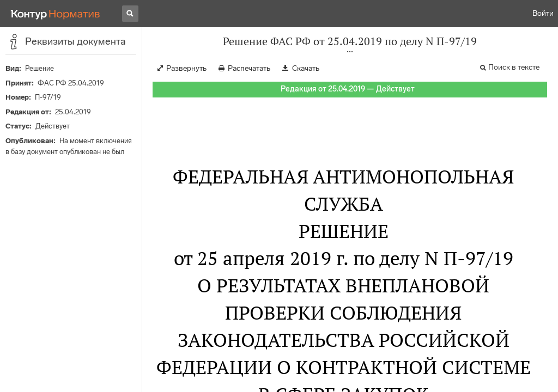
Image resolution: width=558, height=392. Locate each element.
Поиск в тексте (514, 67)
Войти (543, 13)
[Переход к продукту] (56, 14)
